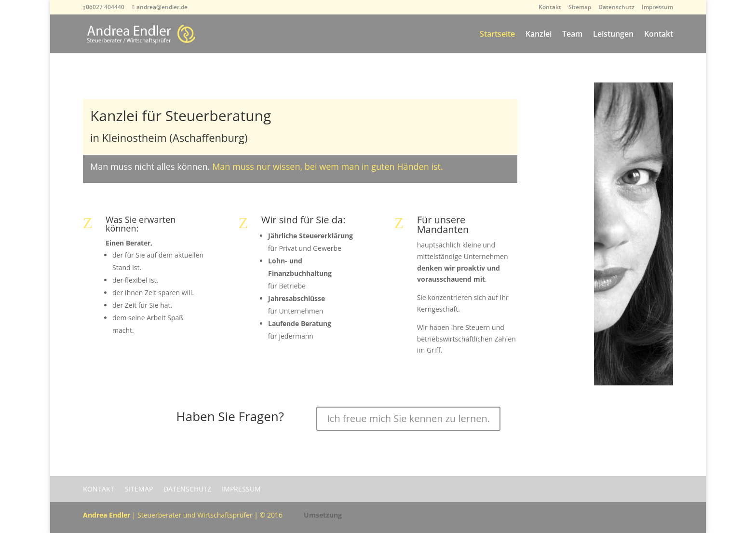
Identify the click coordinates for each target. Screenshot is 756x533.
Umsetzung (323, 515)
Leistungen (613, 35)
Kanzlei (539, 35)
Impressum (657, 8)
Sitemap (580, 8)
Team (572, 35)
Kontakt (550, 8)
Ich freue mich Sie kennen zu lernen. (408, 418)
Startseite (497, 35)
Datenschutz (616, 8)
